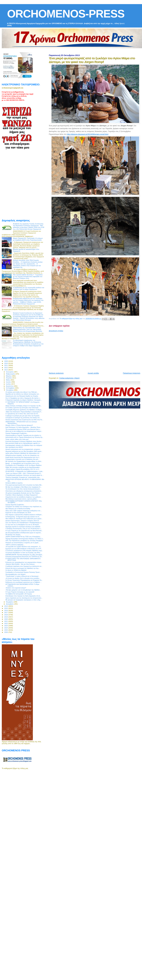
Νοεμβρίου (10, 602)
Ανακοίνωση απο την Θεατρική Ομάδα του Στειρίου (22, 396)
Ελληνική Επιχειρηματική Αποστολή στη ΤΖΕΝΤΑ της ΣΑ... (24, 557)
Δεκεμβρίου (10, 604)
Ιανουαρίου (10, 372)
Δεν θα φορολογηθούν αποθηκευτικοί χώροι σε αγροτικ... (24, 533)
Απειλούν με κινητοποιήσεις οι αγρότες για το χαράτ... (23, 543)
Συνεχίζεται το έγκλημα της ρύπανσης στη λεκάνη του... (23, 418)
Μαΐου (8, 380)
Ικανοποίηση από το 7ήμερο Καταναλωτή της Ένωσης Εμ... (25, 437)
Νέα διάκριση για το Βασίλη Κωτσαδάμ (18, 509)
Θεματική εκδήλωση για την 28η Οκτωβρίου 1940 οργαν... (24, 451)
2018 (6, 615)
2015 (6, 608)
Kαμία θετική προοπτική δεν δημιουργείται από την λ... (23, 457)
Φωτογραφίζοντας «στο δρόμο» (16, 574)
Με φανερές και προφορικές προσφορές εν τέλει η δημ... (23, 600)
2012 (6, 368)
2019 (6, 617)
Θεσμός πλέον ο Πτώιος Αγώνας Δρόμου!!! (19, 425)
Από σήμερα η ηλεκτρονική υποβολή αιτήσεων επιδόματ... (24, 515)
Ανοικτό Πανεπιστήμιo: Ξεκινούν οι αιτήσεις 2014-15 (22, 521)
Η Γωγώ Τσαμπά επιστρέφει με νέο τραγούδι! (20, 592)
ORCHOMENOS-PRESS (66, 14)
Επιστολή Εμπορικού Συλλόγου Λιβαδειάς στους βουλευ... (24, 441)
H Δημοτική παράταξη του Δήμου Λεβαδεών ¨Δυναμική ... (24, 400)
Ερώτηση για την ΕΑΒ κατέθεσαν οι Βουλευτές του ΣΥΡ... (24, 549)
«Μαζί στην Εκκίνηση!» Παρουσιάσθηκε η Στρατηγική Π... (24, 412)
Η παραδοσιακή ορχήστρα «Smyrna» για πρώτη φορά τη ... (25, 475)
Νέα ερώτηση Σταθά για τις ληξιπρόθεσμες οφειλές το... (23, 443)
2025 (6, 630)
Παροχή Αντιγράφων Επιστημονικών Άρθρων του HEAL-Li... (25, 539)
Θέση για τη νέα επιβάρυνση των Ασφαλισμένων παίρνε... (24, 431)
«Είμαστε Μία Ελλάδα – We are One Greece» (20, 564)
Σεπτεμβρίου (11, 388)
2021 (6, 621)
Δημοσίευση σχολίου (56, 331)
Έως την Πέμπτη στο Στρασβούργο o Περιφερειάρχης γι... (24, 523)
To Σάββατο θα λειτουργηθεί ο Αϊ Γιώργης (19, 594)
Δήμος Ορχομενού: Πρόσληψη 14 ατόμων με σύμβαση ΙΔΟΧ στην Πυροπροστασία (28, 239)
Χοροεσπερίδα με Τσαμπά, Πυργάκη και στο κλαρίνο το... (24, 435)
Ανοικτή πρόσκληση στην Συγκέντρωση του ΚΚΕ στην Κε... (24, 420)
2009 (6, 361)
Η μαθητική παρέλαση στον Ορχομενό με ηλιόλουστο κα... (24, 566)
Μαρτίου (9, 376)
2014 (6, 606)
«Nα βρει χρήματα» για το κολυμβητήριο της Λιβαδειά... (23, 590)
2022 (6, 623)
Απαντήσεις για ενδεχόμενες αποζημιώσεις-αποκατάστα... (24, 491)
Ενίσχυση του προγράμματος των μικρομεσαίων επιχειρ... (24, 562)
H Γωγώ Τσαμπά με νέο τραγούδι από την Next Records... (24, 531)
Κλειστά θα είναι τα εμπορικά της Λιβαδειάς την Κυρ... (23, 568)
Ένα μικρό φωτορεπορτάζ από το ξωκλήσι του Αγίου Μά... (24, 485)
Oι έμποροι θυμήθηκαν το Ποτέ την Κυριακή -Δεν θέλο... (23, 553)
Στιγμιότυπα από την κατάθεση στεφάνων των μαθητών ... (24, 497)
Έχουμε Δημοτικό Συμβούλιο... (15, 505)
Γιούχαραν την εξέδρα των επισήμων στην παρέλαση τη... (24, 507)
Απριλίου (9, 378)
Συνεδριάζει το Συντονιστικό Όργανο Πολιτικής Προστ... (23, 572)
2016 (6, 610)
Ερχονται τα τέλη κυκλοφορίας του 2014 (18, 513)
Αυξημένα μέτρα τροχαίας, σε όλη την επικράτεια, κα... (23, 455)
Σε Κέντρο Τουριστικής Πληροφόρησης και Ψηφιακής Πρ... (24, 580)
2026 (6, 632)
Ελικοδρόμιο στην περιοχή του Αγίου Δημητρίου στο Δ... (23, 596)
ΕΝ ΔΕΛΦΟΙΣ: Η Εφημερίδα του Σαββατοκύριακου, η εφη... (25, 471)
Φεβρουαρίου (11, 374)
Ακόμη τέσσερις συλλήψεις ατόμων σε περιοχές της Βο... (24, 406)
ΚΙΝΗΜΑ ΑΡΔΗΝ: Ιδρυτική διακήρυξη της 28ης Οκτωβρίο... (24, 555)
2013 (6, 370)
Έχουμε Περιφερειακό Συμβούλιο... (17, 433)
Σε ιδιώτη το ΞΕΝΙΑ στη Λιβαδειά (16, 570)
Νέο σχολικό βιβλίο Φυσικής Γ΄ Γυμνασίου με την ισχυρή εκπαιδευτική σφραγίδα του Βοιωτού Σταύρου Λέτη (28, 276)
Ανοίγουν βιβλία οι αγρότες (14, 483)
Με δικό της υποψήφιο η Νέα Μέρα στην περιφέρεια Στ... (24, 487)
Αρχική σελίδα (93, 373)
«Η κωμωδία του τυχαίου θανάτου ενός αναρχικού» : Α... (23, 547)
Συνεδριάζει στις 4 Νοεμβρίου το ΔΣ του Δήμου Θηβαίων (23, 465)
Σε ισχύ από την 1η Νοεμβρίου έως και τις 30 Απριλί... (23, 525)
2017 (6, 612)
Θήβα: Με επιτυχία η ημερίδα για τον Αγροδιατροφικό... (23, 467)
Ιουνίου (9, 382)
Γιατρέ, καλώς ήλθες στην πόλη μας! (17, 439)
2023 (6, 626)
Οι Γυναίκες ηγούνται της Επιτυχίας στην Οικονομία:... (23, 408)
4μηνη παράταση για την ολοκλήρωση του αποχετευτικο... (24, 598)
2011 (6, 365)
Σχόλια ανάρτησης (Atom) (69, 378)
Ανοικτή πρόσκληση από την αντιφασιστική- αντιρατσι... (23, 449)
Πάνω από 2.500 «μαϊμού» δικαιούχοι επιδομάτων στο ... (24, 511)
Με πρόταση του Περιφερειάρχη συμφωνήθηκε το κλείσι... (24, 461)
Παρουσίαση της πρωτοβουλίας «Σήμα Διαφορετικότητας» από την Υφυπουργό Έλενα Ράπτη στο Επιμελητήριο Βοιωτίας (28, 329)
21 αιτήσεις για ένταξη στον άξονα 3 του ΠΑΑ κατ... (22, 392)
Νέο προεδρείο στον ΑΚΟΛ (14, 447)
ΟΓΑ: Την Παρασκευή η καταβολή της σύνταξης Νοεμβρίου (24, 541)
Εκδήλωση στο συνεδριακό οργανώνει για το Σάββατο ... (23, 582)
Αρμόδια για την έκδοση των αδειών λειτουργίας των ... (23, 394)
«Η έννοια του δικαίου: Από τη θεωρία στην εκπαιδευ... (23, 578)
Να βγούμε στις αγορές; (13, 535)
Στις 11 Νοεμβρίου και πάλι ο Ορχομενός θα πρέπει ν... (23, 398)
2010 (6, 363)
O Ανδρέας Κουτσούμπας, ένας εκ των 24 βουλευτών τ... (24, 529)
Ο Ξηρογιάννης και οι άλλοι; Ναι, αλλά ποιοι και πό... (22, 414)
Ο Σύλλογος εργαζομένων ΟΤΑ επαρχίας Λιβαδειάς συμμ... (24, 551)
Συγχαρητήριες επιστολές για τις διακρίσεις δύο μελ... (22, 459)
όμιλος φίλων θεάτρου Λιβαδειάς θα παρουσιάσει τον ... (23, 453)
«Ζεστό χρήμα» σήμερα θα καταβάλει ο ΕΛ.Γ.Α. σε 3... (23, 469)
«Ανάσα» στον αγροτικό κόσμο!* (16, 588)
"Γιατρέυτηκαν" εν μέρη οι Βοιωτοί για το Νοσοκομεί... (22, 576)
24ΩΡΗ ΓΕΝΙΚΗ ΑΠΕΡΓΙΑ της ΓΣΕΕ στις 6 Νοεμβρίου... (23, 537)
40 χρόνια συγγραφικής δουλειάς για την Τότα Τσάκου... (23, 493)
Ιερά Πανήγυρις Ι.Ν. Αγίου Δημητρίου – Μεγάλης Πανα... (23, 427)
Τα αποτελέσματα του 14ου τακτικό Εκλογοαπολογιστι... (23, 489)
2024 (6, 628)
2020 (6, 619)
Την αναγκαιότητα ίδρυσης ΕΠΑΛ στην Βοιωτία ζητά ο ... (23, 429)
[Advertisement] (83, 351)
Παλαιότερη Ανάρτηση (132, 373)
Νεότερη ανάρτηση (56, 373)
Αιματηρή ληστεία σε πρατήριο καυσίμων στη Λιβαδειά (23, 527)
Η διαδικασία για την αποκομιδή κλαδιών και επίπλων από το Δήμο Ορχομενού (29, 288)
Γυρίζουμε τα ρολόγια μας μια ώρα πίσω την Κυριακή (22, 416)
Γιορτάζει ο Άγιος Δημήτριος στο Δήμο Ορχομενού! (22, 495)
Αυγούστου (10, 386)
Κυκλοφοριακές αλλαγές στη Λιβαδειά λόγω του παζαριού (24, 445)
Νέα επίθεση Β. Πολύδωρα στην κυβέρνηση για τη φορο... (24, 519)
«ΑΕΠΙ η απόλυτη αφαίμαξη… (15, 545)
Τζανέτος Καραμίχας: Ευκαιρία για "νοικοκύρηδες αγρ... (23, 477)
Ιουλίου (9, 384)
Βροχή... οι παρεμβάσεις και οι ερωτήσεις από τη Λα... (23, 463)
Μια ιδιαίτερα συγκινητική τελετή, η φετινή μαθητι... (22, 499)
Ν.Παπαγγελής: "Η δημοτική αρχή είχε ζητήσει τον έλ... (23, 517)
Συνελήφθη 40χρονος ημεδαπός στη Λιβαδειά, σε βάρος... (24, 410)
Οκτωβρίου (10, 390)
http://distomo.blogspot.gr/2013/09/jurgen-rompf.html (88, 134)
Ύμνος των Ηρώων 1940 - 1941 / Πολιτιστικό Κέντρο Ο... (24, 473)
